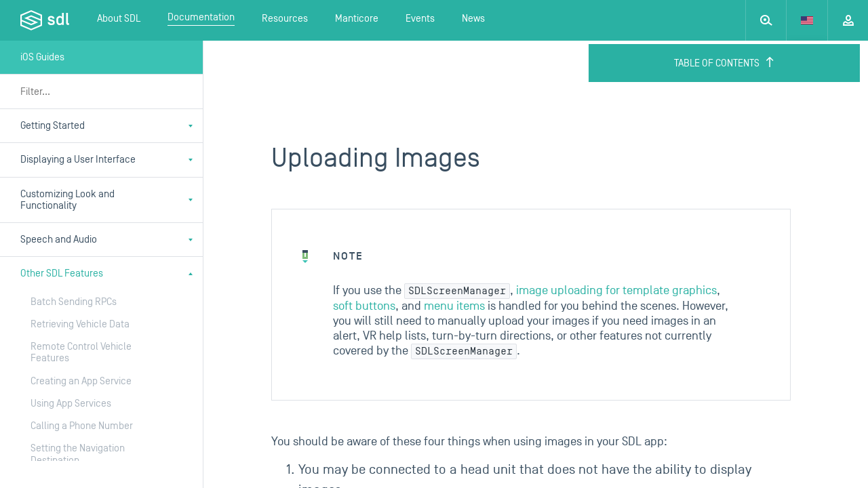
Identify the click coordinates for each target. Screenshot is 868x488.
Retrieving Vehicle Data (80, 324)
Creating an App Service (81, 381)
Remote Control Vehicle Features (81, 352)
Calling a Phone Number (82, 426)
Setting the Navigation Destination (78, 454)
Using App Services (71, 404)
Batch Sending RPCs (74, 302)
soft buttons (364, 306)
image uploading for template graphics (616, 290)
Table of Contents (725, 63)
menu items (454, 306)
